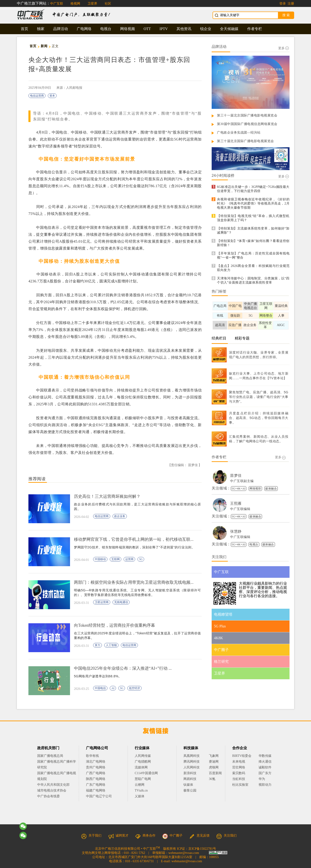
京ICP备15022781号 (202, 849)
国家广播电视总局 (50, 756)
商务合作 (145, 836)
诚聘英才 (118, 836)
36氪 (212, 779)
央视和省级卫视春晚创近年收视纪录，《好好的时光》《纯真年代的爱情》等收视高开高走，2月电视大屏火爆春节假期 (253, 203)
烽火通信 (265, 762)
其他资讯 (184, 29)
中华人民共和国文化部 (53, 785)
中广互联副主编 (242, 481)
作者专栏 (255, 29)
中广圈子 (172, 836)
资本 (52, 96)
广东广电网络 (96, 785)
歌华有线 (92, 756)
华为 (265, 779)
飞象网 (214, 756)
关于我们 (91, 836)
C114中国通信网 (146, 773)
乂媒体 (140, 796)
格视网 (75, 4)
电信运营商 (37, 96)
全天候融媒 (229, 29)
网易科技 (190, 779)
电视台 (106, 29)
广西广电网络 (96, 773)
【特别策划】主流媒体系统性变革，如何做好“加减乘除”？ (253, 231)
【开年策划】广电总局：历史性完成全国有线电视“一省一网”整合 (253, 255)
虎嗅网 (214, 767)
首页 (24, 29)
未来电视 (239, 762)
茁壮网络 (239, 767)
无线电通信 (121, 602)
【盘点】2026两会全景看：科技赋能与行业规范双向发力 (253, 268)
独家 (41, 29)
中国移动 (100, 559)
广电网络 (84, 29)
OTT (147, 29)
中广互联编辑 (240, 509)
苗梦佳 (236, 475)
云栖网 (140, 785)
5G (141, 559)
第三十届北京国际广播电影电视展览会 (245, 141)
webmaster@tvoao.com (184, 853)
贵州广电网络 (96, 767)
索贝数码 (239, 773)
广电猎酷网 (143, 762)
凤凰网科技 (192, 756)
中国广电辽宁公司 (99, 796)
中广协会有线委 (49, 796)
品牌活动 (61, 29)
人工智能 (111, 645)
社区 (108, 4)
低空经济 (134, 688)
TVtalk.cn (141, 790)
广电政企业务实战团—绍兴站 (239, 133)
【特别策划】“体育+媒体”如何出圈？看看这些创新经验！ (253, 243)
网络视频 (128, 29)
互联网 (116, 559)
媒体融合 (271, 489)
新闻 (44, 46)
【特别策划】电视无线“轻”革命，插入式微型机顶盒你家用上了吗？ (253, 218)
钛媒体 (188, 785)
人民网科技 (192, 767)
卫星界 (92, 4)
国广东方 (265, 773)
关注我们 (226, 836)
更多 (284, 48)
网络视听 (255, 489)
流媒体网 (141, 767)
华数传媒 (265, 756)
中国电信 (100, 688)
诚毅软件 (265, 767)
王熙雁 (236, 503)
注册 (291, 4)
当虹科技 (239, 779)
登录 (283, 4)
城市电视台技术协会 (52, 790)
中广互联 (57, 4)
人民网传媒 (143, 756)
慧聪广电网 (143, 779)
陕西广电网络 (96, 779)
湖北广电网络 (96, 762)
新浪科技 (190, 773)
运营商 (129, 559)
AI (113, 688)
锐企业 (206, 29)
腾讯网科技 (192, 762)
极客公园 (190, 790)
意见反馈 (199, 836)
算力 (98, 645)
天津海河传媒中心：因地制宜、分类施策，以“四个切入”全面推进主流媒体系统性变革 (253, 280)
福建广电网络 (96, 790)
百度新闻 (215, 773)
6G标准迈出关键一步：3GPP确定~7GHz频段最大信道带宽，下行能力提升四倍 (253, 189)
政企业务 (120, 516)
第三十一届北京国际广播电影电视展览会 (247, 115)
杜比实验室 (240, 785)
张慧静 (236, 531)
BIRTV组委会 (242, 756)
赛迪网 (214, 762)
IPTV (164, 29)
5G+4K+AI (239, 489)
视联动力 (265, 785)
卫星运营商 (102, 602)
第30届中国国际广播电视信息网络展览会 (247, 124)
